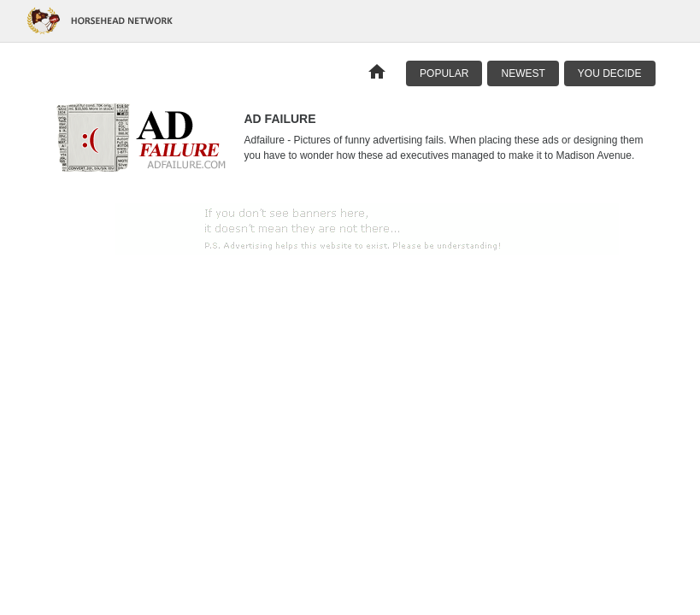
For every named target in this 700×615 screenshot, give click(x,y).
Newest (523, 73)
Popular (444, 73)
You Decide (610, 73)
